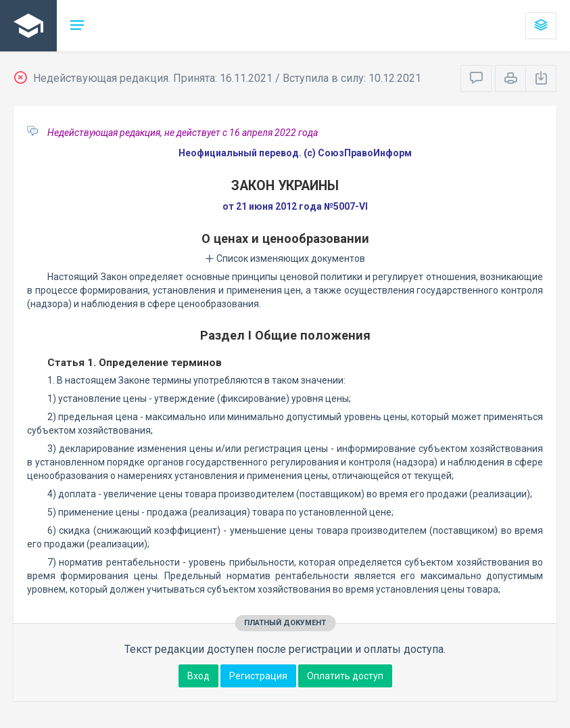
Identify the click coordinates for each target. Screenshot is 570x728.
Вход (198, 676)
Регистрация (258, 676)
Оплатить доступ (345, 676)
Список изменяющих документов (285, 258)
